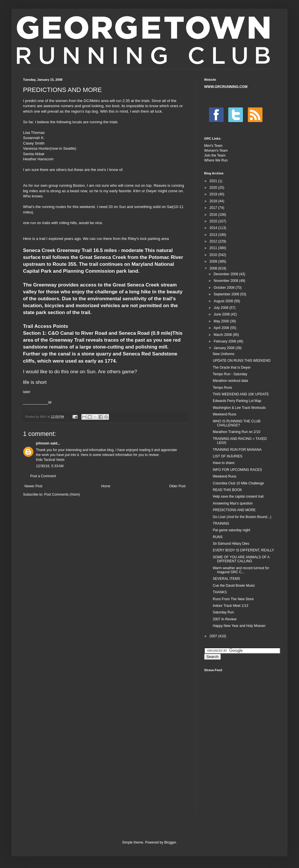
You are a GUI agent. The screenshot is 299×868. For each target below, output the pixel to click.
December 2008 (226, 274)
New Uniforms (224, 354)
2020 (214, 188)
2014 (214, 228)
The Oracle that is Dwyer (232, 367)
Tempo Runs (222, 388)
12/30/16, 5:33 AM (50, 466)
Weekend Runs (225, 414)
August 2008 (224, 301)
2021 (214, 181)
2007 (214, 636)
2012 (214, 241)
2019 (214, 194)
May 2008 (222, 321)
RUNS (218, 537)
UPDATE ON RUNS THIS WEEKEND (242, 361)
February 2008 (225, 341)
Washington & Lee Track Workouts (239, 408)
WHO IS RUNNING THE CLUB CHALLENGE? (237, 423)
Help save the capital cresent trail (238, 496)
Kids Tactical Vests (50, 460)
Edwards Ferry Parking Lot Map (237, 401)
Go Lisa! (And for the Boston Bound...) (242, 517)
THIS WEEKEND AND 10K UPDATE (241, 394)
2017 (214, 208)
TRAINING (221, 524)
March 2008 (223, 335)
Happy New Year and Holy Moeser (239, 626)
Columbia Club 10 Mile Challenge (238, 483)
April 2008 (222, 328)
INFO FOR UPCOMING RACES (237, 470)
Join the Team (215, 155)
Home (106, 486)
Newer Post (33, 486)
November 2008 (226, 281)
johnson (43, 443)
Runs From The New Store (233, 599)
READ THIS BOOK (227, 490)
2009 (214, 261)
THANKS (220, 592)
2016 (214, 215)
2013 (214, 235)
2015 (214, 221)
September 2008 (227, 294)
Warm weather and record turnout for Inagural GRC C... (241, 570)
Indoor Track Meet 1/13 (230, 606)
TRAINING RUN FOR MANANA (237, 450)
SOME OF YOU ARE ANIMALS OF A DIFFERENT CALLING (241, 559)
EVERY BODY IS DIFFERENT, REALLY (243, 550)
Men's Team (213, 146)
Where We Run (216, 160)
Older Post (177, 486)
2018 (214, 201)
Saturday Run (223, 612)
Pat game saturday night (231, 530)
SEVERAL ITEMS (226, 579)
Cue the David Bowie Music (234, 586)
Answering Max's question (233, 503)
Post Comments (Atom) (62, 494)
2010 (214, 255)
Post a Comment (43, 476)
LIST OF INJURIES (228, 456)
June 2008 (222, 314)
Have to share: (224, 463)
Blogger (170, 842)
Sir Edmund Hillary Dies (231, 544)
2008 (214, 268)
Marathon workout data (230, 381)
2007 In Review (225, 619)
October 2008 (225, 288)
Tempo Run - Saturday (230, 374)
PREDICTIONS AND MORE (234, 510)
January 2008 (225, 348)
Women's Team (216, 151)
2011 (214, 248)
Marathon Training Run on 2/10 (236, 432)
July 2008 (222, 308)
